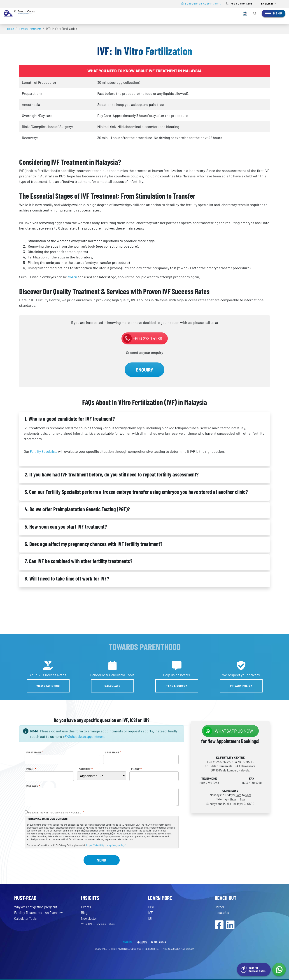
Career (220, 907)
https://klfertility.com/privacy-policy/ (106, 845)
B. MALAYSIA (159, 943)
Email (31, 769)
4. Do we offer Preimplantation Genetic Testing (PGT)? (77, 509)
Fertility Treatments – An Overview (41, 912)
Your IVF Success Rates (99, 924)
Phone (136, 769)
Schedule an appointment (87, 736)
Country (86, 769)
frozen (73, 277)
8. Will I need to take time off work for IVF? (67, 578)
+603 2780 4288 (143, 338)
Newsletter (90, 918)
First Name (35, 752)
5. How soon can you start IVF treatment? (66, 526)
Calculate (112, 686)
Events (87, 907)
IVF (150, 912)
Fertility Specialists (45, 451)
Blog (85, 912)
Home (11, 29)
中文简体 (142, 943)
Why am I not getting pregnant (38, 907)
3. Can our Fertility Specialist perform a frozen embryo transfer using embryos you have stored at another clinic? (136, 492)
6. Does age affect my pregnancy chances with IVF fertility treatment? (93, 544)
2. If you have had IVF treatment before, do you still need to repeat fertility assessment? (112, 474)
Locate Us (223, 912)
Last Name (113, 752)
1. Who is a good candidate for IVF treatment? (70, 419)
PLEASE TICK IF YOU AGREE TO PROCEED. (56, 813)
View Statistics (48, 686)
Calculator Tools (27, 918)
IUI (150, 918)
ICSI (151, 907)
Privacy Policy (241, 686)
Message (33, 786)
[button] (269, 4)
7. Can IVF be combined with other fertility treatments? (78, 561)
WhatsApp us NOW (228, 731)
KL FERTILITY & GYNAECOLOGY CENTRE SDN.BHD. (132, 950)
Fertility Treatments (32, 29)
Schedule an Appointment (201, 3)
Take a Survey (177, 686)
